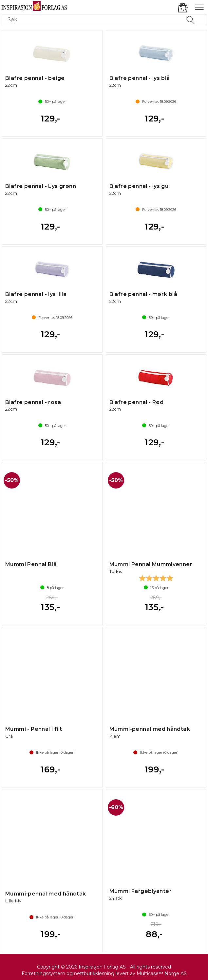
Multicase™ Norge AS (162, 973)
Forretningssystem (43, 973)
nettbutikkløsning (94, 973)
